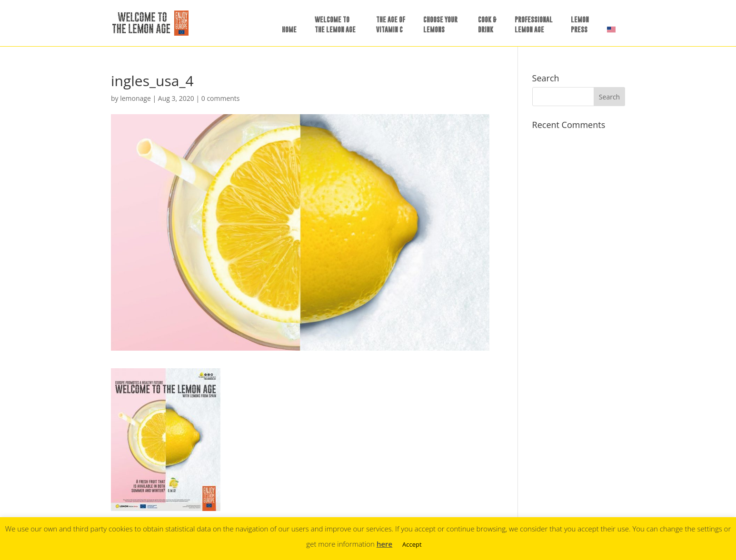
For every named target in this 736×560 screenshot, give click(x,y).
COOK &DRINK (487, 24)
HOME (289, 29)
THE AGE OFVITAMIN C (391, 24)
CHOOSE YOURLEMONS (440, 24)
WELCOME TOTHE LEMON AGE (335, 24)
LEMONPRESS (580, 24)
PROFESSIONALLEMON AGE (534, 24)
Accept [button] (412, 544)
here (384, 544)
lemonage (135, 98)
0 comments (221, 98)
